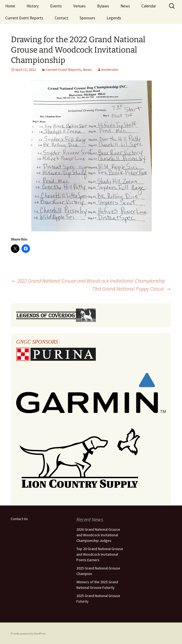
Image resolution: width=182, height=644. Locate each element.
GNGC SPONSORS (37, 342)
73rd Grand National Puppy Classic (131, 289)
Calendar (149, 6)
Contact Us (19, 519)
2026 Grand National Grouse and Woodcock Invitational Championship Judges (98, 535)
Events (56, 6)
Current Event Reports (24, 18)
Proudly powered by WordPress (28, 634)
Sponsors (87, 18)
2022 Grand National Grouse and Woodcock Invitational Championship (88, 281)
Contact (61, 18)
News (125, 6)
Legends (114, 18)
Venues (79, 6)
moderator (110, 70)
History (33, 6)
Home (10, 6)
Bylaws (103, 6)
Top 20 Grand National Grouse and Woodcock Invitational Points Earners (100, 554)
